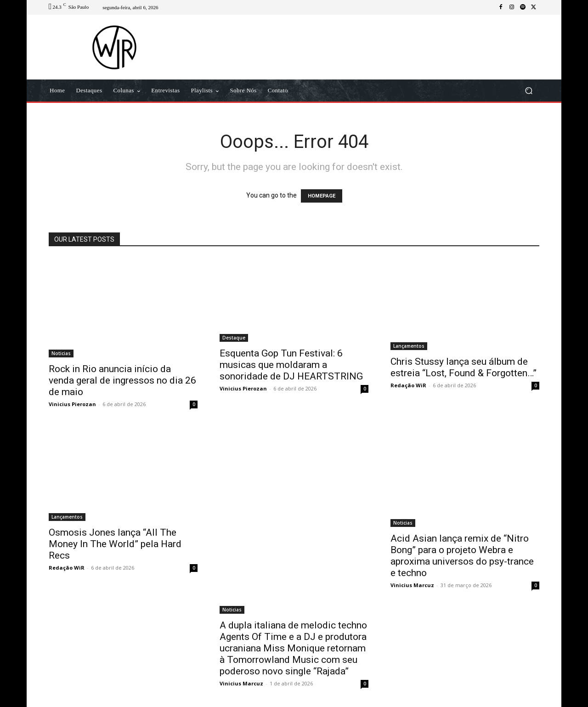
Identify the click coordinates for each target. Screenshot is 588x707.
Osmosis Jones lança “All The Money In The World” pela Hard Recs (115, 544)
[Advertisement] (371, 47)
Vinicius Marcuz (241, 683)
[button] (529, 91)
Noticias (61, 353)
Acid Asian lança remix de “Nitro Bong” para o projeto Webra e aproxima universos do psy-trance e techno (462, 556)
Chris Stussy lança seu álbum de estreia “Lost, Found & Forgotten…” (464, 367)
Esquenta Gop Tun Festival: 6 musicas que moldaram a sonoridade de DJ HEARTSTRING (291, 365)
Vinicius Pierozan (72, 404)
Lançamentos (409, 346)
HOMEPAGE (322, 196)
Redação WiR (408, 385)
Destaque (234, 338)
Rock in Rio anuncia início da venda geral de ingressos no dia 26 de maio (122, 380)
